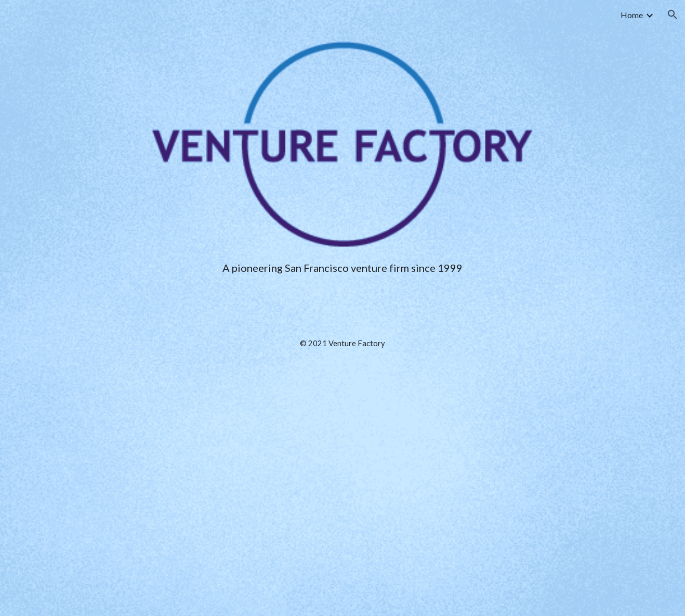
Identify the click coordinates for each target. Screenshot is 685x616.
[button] (673, 15)
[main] (342, 420)
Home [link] (632, 15)
